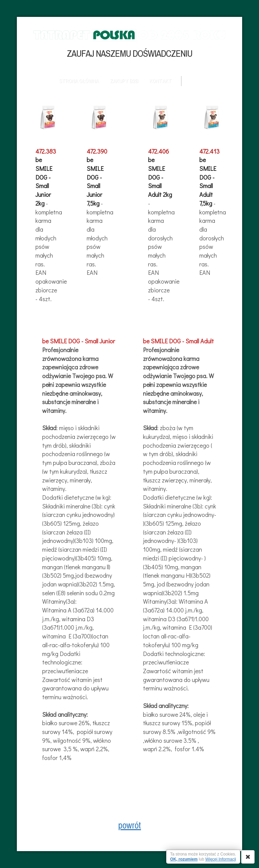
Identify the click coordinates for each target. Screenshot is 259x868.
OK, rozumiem (184, 859)
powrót (129, 825)
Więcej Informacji (221, 859)
